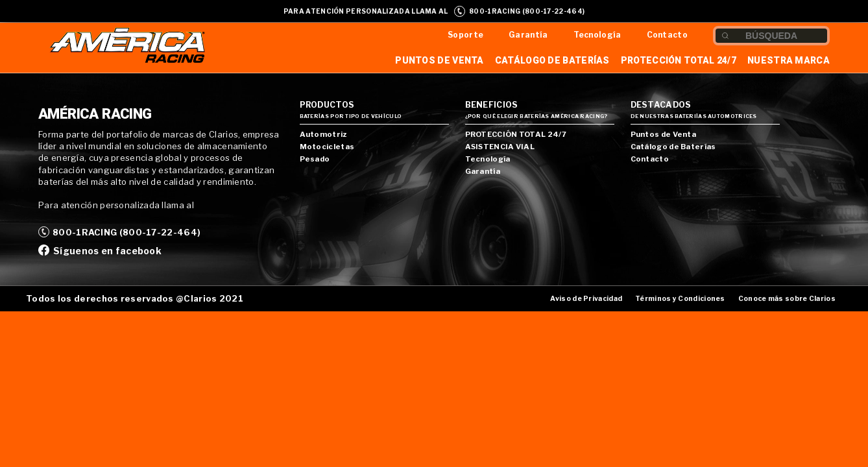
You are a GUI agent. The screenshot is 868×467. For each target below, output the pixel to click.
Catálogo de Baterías (552, 60)
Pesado (315, 159)
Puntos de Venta (440, 60)
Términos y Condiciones (680, 299)
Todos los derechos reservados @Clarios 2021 (135, 298)
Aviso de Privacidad (586, 299)
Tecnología (597, 35)
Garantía (528, 35)
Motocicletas (327, 147)
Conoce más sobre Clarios (787, 299)
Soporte (465, 35)
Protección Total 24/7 (679, 60)
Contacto (667, 35)
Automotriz (323, 134)
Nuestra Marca (789, 60)
